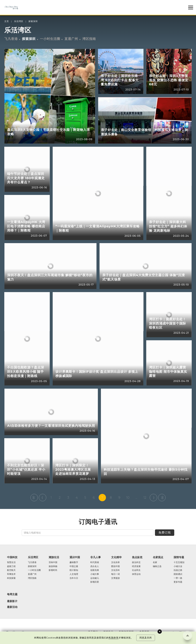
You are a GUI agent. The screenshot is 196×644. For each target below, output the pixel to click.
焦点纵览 (137, 557)
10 (128, 497)
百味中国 (53, 562)
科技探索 (11, 578)
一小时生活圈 (50, 39)
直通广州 (71, 39)
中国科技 (12, 557)
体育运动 (136, 574)
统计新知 (74, 570)
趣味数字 (74, 562)
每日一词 (115, 574)
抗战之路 (178, 570)
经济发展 (136, 566)
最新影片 (12, 601)
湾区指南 (89, 39)
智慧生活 (11, 562)
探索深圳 (33, 21)
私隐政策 (114, 638)
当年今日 (74, 578)
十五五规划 (179, 562)
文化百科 (115, 570)
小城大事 (95, 574)
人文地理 (74, 574)
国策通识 (178, 574)
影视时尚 (53, 570)
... (136, 497)
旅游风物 (53, 566)
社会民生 (136, 570)
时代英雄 (95, 562)
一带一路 (178, 578)
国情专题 (179, 557)
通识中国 (75, 557)
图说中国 (115, 566)
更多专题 (178, 582)
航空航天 (11, 570)
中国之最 (74, 566)
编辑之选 (157, 566)
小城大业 (178, 566)
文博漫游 (115, 578)
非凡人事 (96, 557)
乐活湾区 (19, 21)
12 (145, 497)
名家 (155, 562)
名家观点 (158, 557)
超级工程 (11, 566)
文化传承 (115, 562)
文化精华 (116, 557)
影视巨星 (95, 582)
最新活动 (12, 607)
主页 (7, 21)
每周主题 (12, 594)
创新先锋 (95, 570)
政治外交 (136, 562)
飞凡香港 (11, 39)
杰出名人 (95, 566)
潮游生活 (54, 557)
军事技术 (11, 574)
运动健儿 (95, 578)
